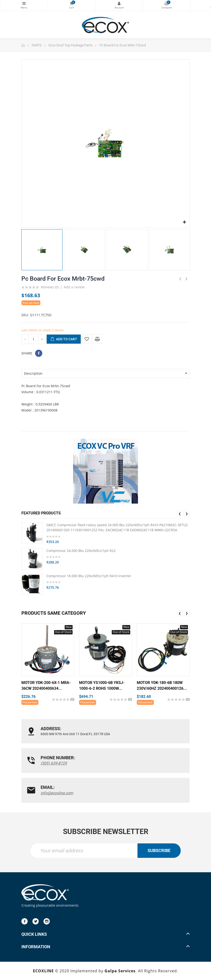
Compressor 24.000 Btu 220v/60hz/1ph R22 (81, 550)
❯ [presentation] (187, 514)
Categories (24, 3)
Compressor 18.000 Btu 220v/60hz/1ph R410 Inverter (89, 576)
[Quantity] (33, 339)
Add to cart (64, 339)
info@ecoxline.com (57, 793)
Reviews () (50, 287)
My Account (119, 3)
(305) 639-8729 (54, 763)
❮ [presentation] (180, 514)
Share (39, 353)
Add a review (74, 287)
